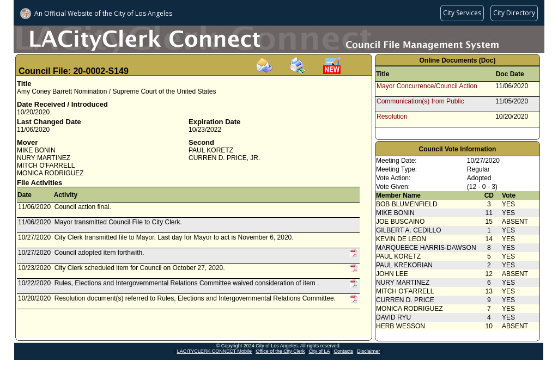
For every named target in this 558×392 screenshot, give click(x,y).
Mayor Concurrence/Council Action (427, 86)
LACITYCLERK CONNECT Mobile (214, 351)
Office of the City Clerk (280, 351)
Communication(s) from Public (420, 101)
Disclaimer (368, 351)
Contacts (343, 351)
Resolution (392, 117)
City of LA (320, 351)
